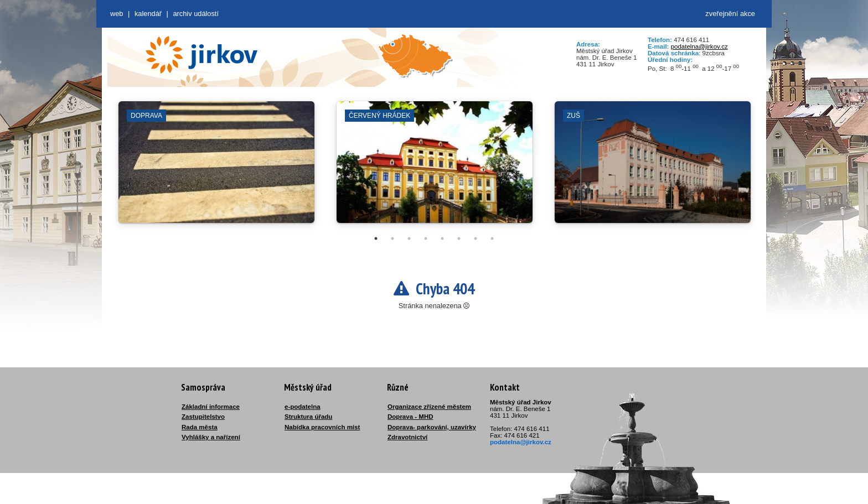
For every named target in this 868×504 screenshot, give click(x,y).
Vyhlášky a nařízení (211, 437)
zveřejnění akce (730, 14)
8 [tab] (492, 238)
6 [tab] (459, 238)
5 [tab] (442, 238)
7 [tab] (476, 238)
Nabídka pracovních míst (322, 427)
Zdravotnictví (407, 437)
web (117, 14)
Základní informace (211, 407)
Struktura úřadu (308, 417)
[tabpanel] (216, 168)
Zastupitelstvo (203, 417)
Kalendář (148, 14)
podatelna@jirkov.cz (699, 46)
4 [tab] (426, 238)
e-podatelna (303, 407)
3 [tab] (409, 238)
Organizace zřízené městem (429, 407)
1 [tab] (376, 238)
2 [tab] (392, 238)
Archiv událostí (196, 14)
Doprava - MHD (410, 417)
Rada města (200, 427)
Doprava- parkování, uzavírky (432, 427)
